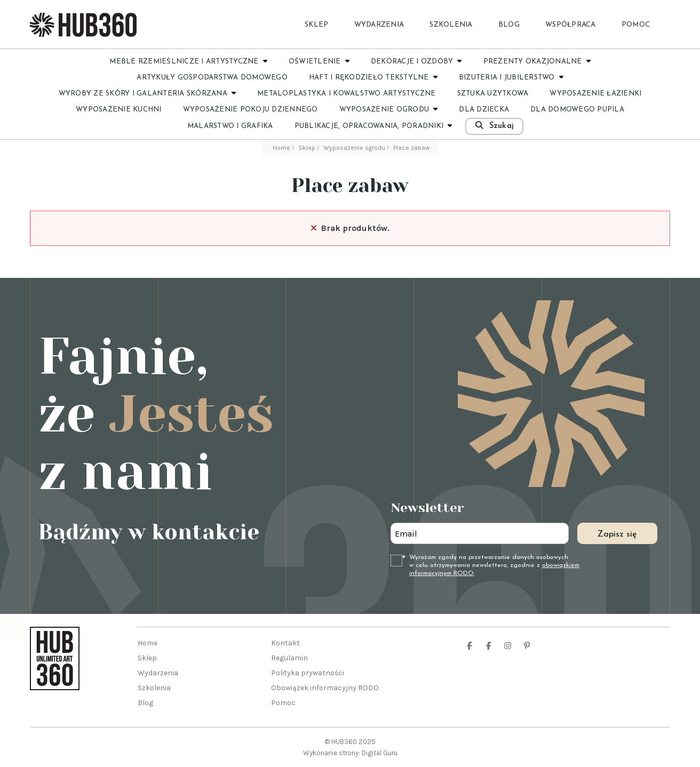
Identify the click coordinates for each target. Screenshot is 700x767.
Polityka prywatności (308, 673)
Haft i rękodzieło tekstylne (369, 78)
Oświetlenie (315, 62)
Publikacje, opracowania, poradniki (369, 126)
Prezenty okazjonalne (533, 62)
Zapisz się (617, 534)
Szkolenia (451, 25)
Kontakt (285, 643)
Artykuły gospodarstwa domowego (212, 78)
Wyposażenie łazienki (595, 94)
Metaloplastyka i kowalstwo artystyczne (347, 94)
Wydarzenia (379, 25)
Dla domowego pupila (577, 110)
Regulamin (289, 658)
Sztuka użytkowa (493, 94)
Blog (509, 25)
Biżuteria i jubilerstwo (507, 78)
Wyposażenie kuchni (119, 110)
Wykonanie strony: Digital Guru (350, 753)
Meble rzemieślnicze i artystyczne (184, 62)
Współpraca (571, 25)
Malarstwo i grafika (230, 126)
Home (148, 643)
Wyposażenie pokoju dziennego (250, 110)
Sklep (316, 25)
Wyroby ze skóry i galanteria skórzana (143, 94)
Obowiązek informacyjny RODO (325, 688)
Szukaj (495, 126)
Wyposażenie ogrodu (384, 110)
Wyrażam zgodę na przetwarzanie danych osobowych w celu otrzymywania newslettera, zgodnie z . (494, 565)
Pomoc (636, 25)
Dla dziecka (484, 110)
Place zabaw (350, 186)
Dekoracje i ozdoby (412, 62)
